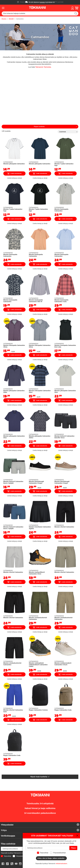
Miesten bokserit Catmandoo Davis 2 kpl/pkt (13, 482)
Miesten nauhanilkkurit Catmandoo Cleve (37, 573)
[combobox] (40, 13)
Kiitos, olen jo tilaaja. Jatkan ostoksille (51, 858)
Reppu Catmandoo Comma (38, 710)
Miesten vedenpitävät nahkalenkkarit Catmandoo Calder (38, 665)
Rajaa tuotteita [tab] (39, 127)
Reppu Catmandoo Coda (63, 710)
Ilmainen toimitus (26, 2)
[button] (72, 8)
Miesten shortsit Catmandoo (64, 527)
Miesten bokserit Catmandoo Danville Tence (64, 437)
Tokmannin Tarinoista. (43, 67)
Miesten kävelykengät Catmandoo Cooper (36, 482)
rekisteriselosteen (61, 864)
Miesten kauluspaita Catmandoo (61, 210)
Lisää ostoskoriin (14, 173)
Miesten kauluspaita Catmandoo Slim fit (36, 301)
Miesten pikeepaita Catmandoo (14, 164)
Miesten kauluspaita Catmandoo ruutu (61, 301)
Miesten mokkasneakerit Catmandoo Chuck (63, 664)
